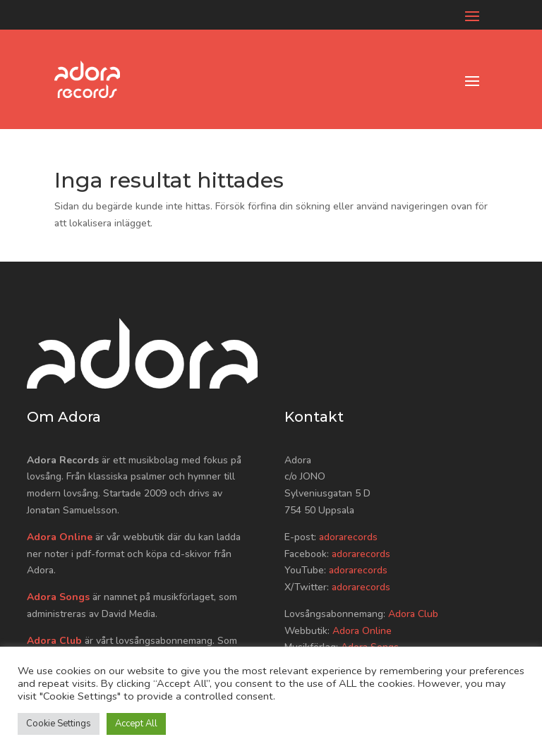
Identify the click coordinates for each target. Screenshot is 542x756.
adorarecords (348, 537)
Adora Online (60, 537)
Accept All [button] (136, 724)
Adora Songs (58, 597)
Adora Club (54, 641)
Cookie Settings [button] (59, 724)
